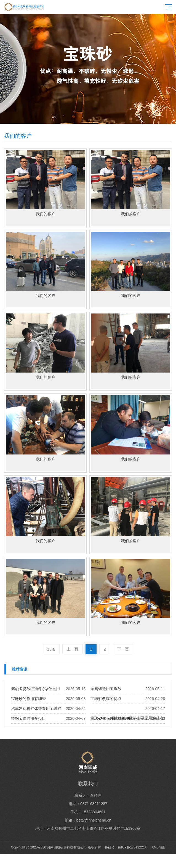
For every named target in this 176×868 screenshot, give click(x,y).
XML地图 (158, 847)
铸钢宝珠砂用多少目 (28, 718)
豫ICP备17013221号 (133, 847)
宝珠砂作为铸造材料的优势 (114, 718)
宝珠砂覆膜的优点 (106, 699)
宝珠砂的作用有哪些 (28, 699)
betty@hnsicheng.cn (94, 820)
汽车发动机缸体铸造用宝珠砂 (36, 709)
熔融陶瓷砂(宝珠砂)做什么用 (35, 689)
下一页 (123, 649)
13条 (51, 649)
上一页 (73, 649)
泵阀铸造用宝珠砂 (106, 689)
